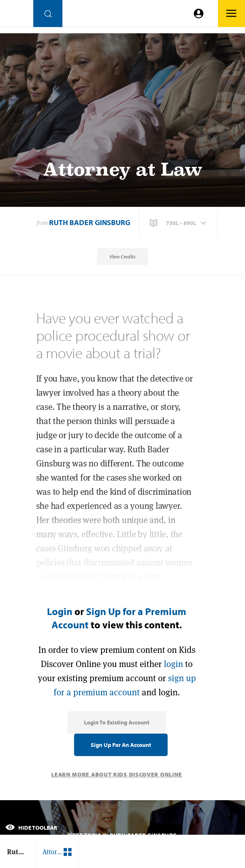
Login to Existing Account (117, 722)
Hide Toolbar (31, 828)
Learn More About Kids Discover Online (117, 774)
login (173, 664)
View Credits (122, 257)
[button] (179, 223)
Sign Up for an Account (121, 745)
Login (60, 611)
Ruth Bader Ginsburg (90, 222)
